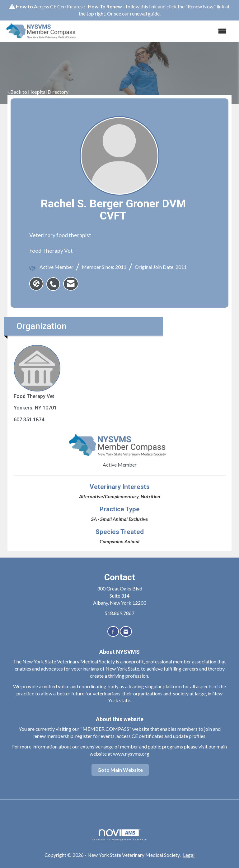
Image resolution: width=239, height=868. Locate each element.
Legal (189, 855)
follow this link (141, 6)
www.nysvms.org (131, 754)
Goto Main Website (120, 770)
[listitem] (55, 281)
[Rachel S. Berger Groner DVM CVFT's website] (36, 284)
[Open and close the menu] (157, 31)
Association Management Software (119, 835)
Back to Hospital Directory (38, 92)
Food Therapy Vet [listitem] (37, 372)
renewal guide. (145, 14)
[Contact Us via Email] (126, 632)
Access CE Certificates (58, 6)
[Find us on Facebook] (113, 632)
